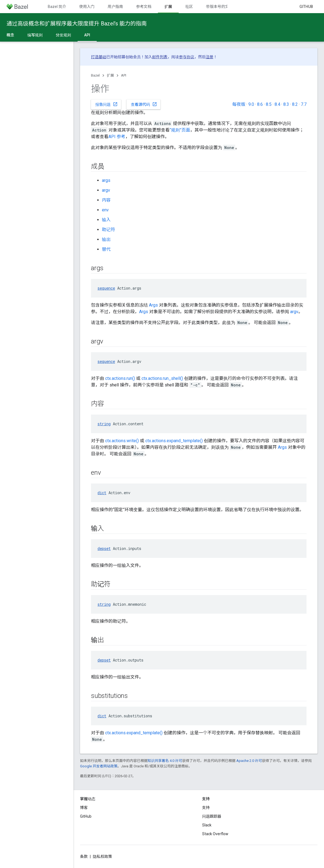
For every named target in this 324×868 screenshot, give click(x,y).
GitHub (306, 7)
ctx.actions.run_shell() (162, 378)
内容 (106, 200)
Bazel (95, 75)
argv (106, 190)
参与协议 (187, 57)
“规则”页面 (180, 130)
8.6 (260, 104)
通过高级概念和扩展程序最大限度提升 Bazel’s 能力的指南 (77, 24)
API (124, 75)
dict (102, 493)
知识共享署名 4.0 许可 (165, 761)
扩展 (110, 75)
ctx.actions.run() (120, 378)
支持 (206, 808)
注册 (210, 57)
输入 (106, 220)
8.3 (286, 104)
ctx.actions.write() (122, 441)
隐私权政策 (102, 857)
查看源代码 (144, 104)
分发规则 (63, 35)
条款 (84, 857)
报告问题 (107, 104)
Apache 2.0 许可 (249, 761)
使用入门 (87, 7)
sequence (106, 288)
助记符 (108, 230)
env (105, 210)
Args (153, 305)
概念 (10, 35)
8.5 (269, 104)
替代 (106, 249)
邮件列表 (160, 57)
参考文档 (144, 7)
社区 (189, 7)
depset (104, 548)
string (104, 424)
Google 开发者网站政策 (99, 766)
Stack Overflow (215, 834)
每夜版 (239, 104)
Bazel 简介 (57, 7)
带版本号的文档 (219, 7)
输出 (106, 239)
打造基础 (99, 57)
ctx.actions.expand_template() (174, 441)
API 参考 (117, 137)
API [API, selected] (87, 35)
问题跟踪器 (212, 816)
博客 (84, 808)
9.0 (251, 104)
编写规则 (35, 35)
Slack (207, 825)
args (106, 180)
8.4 (277, 104)
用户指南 (115, 7)
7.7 (304, 104)
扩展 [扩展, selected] (168, 7)
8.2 (295, 104)
